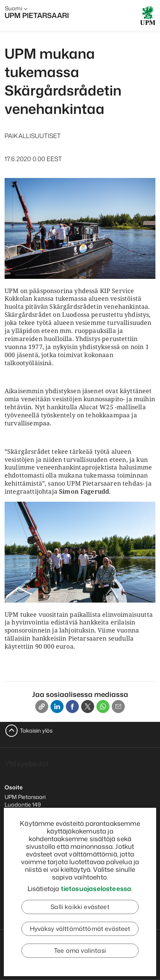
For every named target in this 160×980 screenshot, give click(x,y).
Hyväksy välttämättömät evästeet (80, 929)
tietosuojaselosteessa (96, 888)
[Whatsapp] (103, 707)
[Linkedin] (57, 707)
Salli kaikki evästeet (80, 907)
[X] (88, 707)
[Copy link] (42, 707)
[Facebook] (72, 707)
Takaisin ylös (36, 730)
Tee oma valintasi (80, 950)
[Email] (118, 707)
